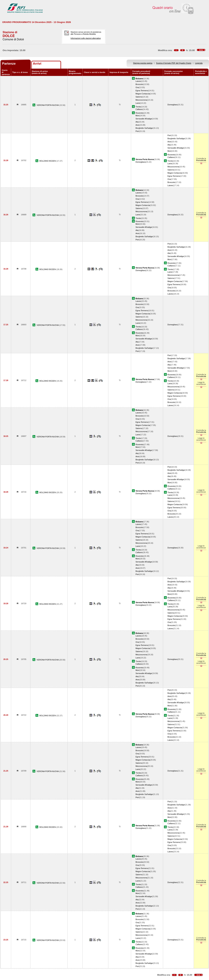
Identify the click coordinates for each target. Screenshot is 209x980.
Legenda (199, 63)
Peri (137, 131)
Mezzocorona (141, 100)
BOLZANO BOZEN (48, 161)
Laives (138, 81)
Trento (138, 107)
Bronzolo (139, 84)
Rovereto (139, 113)
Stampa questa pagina (143, 63)
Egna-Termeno (142, 91)
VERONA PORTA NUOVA (48, 105)
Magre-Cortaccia (143, 94)
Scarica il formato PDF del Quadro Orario (174, 63)
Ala (137, 122)
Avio (137, 125)
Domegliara (172, 105)
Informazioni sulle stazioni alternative (86, 38)
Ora (137, 87)
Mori (137, 116)
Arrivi (37, 64)
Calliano (139, 109)
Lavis (138, 103)
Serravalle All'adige (144, 119)
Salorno (139, 97)
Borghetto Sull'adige (144, 128)
